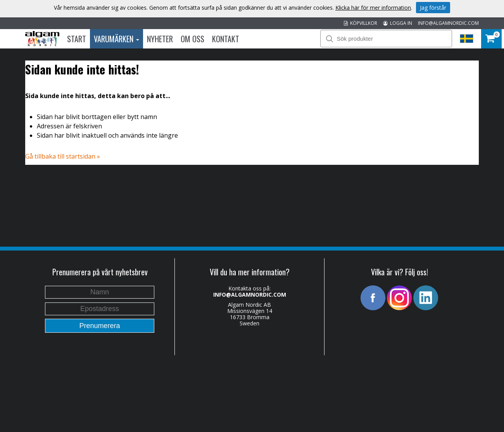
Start (77, 39)
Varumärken (117, 39)
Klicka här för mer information (373, 8)
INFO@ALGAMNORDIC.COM (448, 23)
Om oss (192, 39)
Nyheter (160, 39)
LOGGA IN (398, 23)
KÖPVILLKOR (361, 23)
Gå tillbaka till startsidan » (63, 156)
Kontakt (226, 39)
